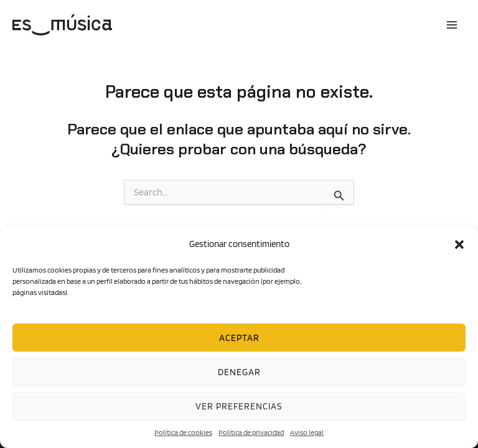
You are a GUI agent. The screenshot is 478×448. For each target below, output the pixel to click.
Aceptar (239, 338)
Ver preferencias (239, 406)
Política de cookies (183, 432)
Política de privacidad (251, 432)
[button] (459, 245)
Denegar (239, 372)
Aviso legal (307, 432)
